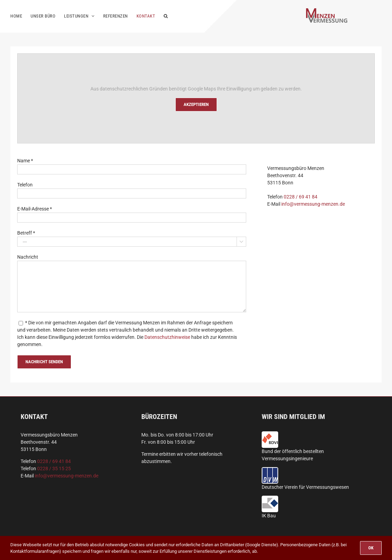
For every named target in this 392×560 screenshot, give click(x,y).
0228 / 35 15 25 (54, 469)
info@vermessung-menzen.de (313, 204)
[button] (166, 16)
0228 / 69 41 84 (301, 197)
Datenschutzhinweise (167, 337)
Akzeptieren (196, 104)
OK (371, 548)
